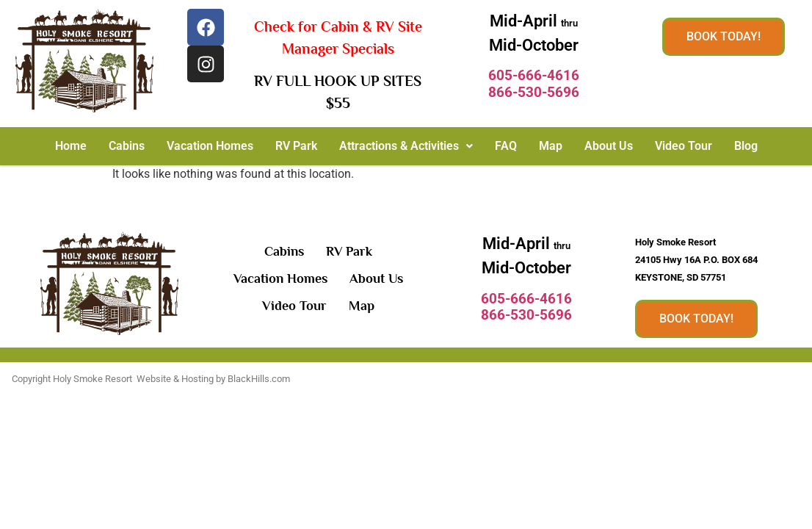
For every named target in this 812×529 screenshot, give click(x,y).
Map (551, 146)
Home (71, 146)
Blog (746, 146)
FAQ (506, 146)
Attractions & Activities (406, 146)
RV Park (296, 146)
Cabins (127, 146)
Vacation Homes (210, 146)
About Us (609, 146)
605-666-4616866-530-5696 (534, 84)
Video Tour (684, 146)
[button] (406, 146)
